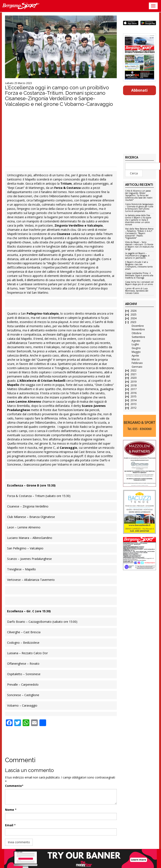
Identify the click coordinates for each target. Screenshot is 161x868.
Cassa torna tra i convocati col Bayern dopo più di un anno (139, 283)
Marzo (136, 359)
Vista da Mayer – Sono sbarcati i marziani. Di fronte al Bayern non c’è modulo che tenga (139, 246)
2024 (134, 318)
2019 (134, 382)
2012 (134, 408)
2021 (134, 374)
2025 (134, 315)
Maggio (136, 352)
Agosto (136, 341)
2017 (134, 389)
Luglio (135, 344)
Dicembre (138, 326)
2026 (134, 311)
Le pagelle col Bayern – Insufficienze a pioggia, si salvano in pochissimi (137, 256)
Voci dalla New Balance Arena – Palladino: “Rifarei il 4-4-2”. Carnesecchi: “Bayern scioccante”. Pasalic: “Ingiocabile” (139, 234)
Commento (13, 786)
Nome (10, 810)
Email (9, 825)
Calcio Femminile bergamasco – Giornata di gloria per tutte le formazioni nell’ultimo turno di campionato (139, 208)
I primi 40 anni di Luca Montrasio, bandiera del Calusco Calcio (137, 291)
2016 (134, 393)
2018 (134, 385)
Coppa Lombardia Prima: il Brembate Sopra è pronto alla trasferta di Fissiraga (139, 276)
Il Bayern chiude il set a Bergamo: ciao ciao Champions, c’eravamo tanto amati (139, 266)
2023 (133, 322)
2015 (134, 396)
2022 (134, 370)
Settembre (138, 337)
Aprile (135, 356)
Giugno (136, 348)
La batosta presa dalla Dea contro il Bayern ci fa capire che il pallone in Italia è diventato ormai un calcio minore (138, 220)
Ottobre (137, 333)
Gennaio (137, 367)
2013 (134, 404)
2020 (134, 378)
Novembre (138, 329)
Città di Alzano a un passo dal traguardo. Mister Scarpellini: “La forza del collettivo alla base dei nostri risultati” (139, 196)
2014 (134, 400)
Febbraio (137, 363)
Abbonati (139, 90)
